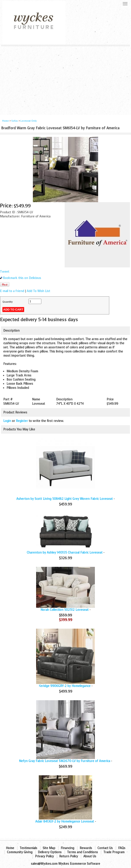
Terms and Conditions (82, 852)
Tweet (5, 272)
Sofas (15, 121)
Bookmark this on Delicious (22, 278)
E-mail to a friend (12, 291)
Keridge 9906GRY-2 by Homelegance (65, 686)
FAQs (122, 848)
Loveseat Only (29, 121)
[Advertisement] (65, 79)
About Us (90, 856)
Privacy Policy (44, 856)
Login (7, 421)
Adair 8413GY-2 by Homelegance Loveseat (65, 822)
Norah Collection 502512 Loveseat (65, 610)
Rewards (86, 848)
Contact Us (105, 848)
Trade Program (114, 852)
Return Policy (69, 856)
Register (22, 421)
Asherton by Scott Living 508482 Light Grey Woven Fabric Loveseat (65, 499)
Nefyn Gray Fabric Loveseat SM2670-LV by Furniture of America (65, 761)
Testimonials (28, 848)
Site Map (49, 848)
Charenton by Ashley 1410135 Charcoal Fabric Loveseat (65, 553)
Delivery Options (50, 852)
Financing (67, 848)
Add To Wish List (39, 291)
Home (5, 121)
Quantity (8, 302)
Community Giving (20, 852)
